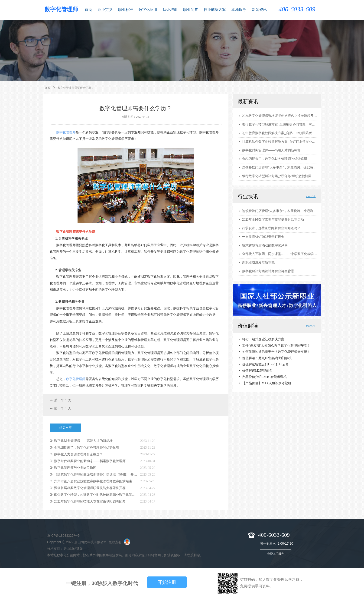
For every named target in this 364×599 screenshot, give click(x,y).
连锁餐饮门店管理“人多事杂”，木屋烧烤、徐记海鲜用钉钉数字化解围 (279, 211)
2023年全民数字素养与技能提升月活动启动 (273, 220)
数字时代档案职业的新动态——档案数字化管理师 (90, 461)
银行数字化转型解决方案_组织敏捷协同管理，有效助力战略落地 (279, 124)
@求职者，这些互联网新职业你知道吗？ (271, 228)
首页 (48, 88)
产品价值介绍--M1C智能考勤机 (264, 377)
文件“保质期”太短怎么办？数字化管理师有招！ (276, 346)
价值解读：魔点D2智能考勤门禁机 (267, 359)
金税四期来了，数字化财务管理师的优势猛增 (87, 448)
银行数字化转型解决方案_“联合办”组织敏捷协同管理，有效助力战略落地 (279, 176)
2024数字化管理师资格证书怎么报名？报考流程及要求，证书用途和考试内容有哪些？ (279, 116)
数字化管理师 (66, 132)
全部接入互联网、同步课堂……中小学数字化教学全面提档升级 (279, 254)
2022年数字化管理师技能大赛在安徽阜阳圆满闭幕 (90, 501)
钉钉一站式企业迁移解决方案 (263, 340)
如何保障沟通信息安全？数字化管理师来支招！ (276, 352)
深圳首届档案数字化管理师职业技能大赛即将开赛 (90, 488)
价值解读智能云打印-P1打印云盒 (265, 365)
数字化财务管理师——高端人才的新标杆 (83, 441)
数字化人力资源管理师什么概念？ (78, 454)
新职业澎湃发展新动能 (258, 263)
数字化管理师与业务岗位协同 (75, 468)
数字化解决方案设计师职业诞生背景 (268, 271)
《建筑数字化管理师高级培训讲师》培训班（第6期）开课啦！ (96, 475)
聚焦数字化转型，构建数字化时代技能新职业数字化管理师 (96, 495)
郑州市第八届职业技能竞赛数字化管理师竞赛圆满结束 (93, 481)
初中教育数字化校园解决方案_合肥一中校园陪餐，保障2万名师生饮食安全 (279, 133)
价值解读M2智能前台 (257, 371)
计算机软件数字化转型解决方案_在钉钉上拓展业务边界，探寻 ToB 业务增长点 (279, 142)
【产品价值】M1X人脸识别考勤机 (267, 384)
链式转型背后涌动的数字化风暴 (265, 245)
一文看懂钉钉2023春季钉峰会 (263, 237)
